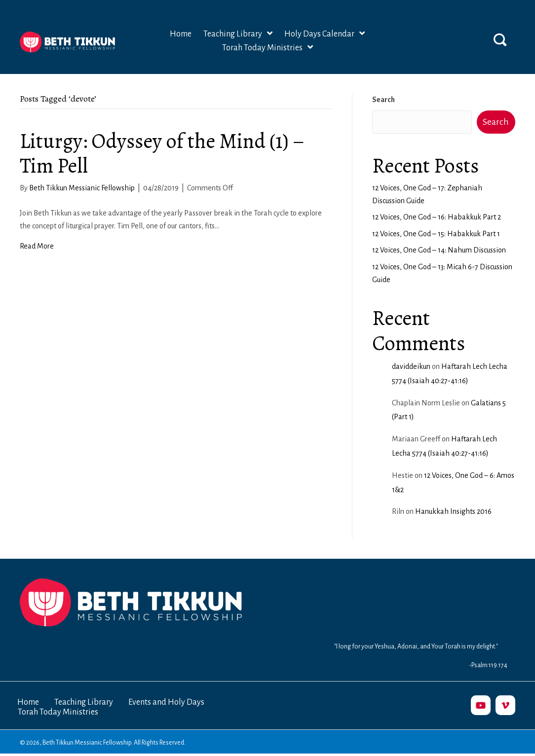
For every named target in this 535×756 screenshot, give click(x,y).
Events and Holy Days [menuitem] (166, 702)
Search (383, 100)
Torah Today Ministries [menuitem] (58, 712)
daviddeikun (411, 366)
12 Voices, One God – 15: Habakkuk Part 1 (436, 234)
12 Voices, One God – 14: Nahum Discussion (439, 250)
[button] (500, 39)
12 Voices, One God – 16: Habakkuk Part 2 (437, 217)
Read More (37, 246)
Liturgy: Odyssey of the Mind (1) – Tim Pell (162, 153)
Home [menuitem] (28, 702)
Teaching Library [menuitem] (84, 702)
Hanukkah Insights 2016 (453, 511)
